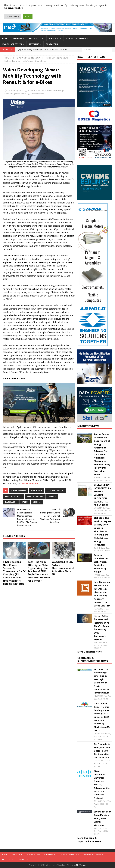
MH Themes (81, 865)
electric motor (55, 491)
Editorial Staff (34, 90)
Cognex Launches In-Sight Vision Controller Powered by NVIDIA (101, 563)
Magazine (17, 38)
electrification (35, 496)
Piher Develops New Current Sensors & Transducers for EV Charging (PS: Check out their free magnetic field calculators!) (14, 573)
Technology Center (76, 38)
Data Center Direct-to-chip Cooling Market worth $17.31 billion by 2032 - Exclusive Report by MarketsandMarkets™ (102, 717)
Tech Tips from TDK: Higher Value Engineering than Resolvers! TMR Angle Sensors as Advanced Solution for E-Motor (39, 571)
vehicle (37, 502)
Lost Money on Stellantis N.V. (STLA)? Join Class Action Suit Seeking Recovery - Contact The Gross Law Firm (102, 594)
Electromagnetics (12, 94)
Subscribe (54, 38)
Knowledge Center (12, 44)
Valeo (25, 502)
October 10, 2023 (15, 90)
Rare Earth (11, 502)
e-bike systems (19, 491)
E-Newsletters (37, 38)
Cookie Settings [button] (13, 16)
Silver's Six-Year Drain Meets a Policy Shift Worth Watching (102, 818)
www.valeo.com (30, 484)
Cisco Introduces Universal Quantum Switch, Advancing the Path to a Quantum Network (102, 785)
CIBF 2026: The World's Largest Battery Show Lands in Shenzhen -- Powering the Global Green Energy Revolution (102, 531)
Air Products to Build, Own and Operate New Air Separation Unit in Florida (102, 751)
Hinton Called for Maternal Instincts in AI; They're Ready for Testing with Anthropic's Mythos (102, 628)
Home (5, 38)
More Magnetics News (90, 652)
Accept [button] (28, 16)
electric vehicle (13, 496)
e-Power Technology (54, 90)
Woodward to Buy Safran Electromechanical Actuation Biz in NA (63, 568)
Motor (52, 496)
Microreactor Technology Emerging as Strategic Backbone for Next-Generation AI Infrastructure (102, 681)
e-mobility (37, 491)
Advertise (34, 44)
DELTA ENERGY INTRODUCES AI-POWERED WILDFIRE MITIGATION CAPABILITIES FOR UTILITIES (102, 495)
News (23, 94)
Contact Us (52, 44)
